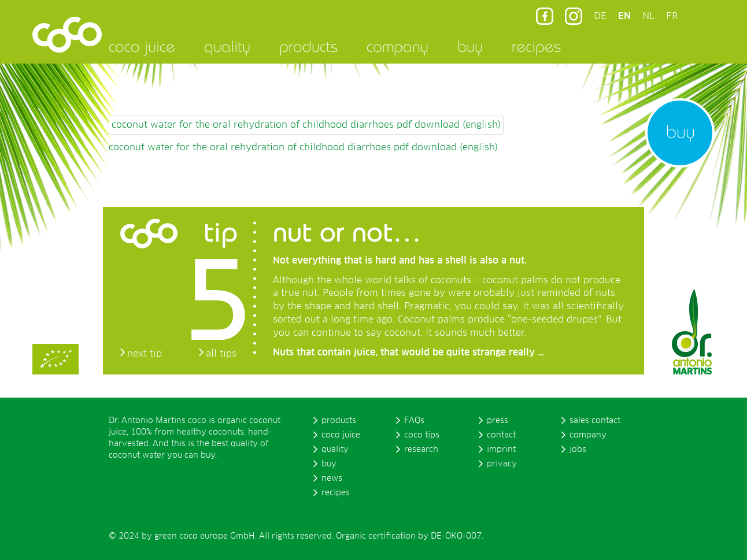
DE (600, 16)
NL (648, 16)
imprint (501, 450)
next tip (145, 354)
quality (227, 46)
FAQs (414, 421)
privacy (502, 464)
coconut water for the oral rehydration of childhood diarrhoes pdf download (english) (306, 125)
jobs (578, 450)
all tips (221, 354)
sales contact (595, 421)
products (308, 46)
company (397, 46)
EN (624, 16)
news (332, 479)
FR (672, 16)
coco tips (422, 435)
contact (501, 435)
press (498, 421)
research (421, 450)
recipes (536, 46)
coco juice (142, 46)
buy (470, 46)
